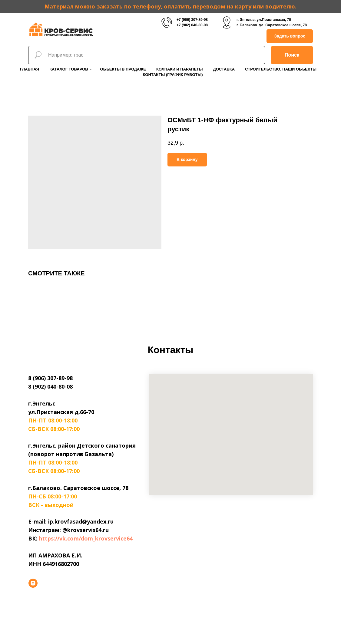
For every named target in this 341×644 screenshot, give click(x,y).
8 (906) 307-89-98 (50, 378)
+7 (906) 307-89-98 (192, 20)
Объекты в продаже (123, 69)
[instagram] (33, 583)
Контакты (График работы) (173, 75)
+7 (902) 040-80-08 (192, 25)
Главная (30, 69)
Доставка (224, 69)
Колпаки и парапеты (180, 69)
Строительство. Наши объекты (281, 69)
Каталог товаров (69, 69)
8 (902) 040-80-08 (50, 386)
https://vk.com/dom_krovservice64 (86, 538)
